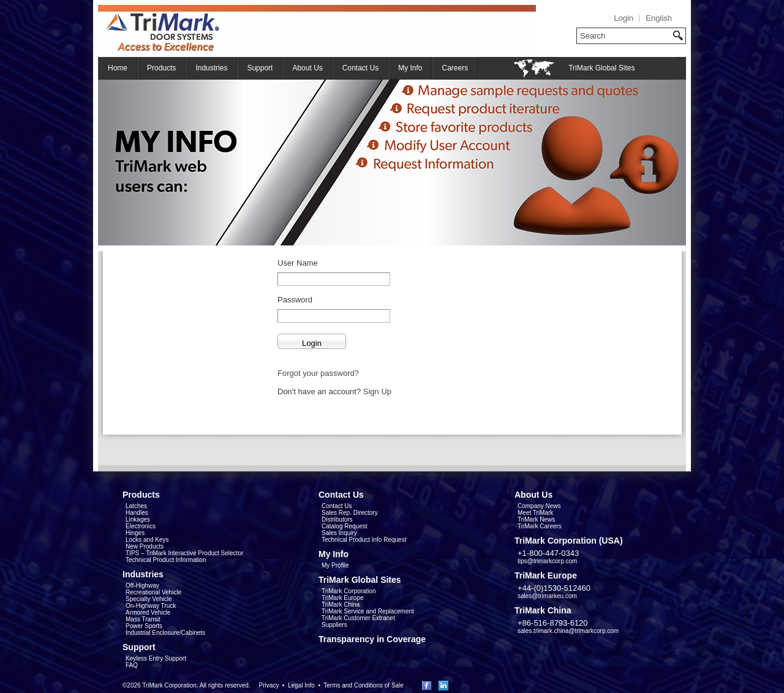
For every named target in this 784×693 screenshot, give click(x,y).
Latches (136, 506)
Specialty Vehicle (149, 599)
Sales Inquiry (339, 533)
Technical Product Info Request (364, 540)
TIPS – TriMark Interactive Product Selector (184, 553)
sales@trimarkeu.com (547, 596)
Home (118, 68)
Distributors (337, 519)
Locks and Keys (147, 540)
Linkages (138, 519)
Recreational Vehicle (153, 592)
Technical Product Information (166, 560)
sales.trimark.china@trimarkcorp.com (568, 631)
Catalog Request (345, 526)
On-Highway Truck (151, 606)
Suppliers (334, 625)
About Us (307, 68)
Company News (539, 506)
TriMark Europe (343, 598)
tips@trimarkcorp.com (547, 561)
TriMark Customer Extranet (358, 618)
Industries (211, 68)
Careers (455, 68)
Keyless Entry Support (156, 658)
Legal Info (301, 685)
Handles (137, 513)
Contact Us (360, 68)
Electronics (141, 526)
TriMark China (341, 605)
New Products (145, 546)
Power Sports (144, 626)
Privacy (269, 685)
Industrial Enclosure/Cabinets (165, 633)
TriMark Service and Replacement (368, 611)
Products (161, 68)
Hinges (135, 533)
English (659, 18)
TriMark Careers (540, 526)
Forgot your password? (318, 373)
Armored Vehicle (148, 612)
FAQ (132, 665)
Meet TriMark (535, 513)
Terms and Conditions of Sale (364, 685)
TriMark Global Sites (601, 68)
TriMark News (536, 519)
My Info (410, 68)
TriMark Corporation (349, 591)
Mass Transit (143, 619)
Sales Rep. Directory (350, 513)
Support (260, 68)
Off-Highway (142, 586)
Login (624, 18)
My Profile (335, 565)
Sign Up (377, 391)
